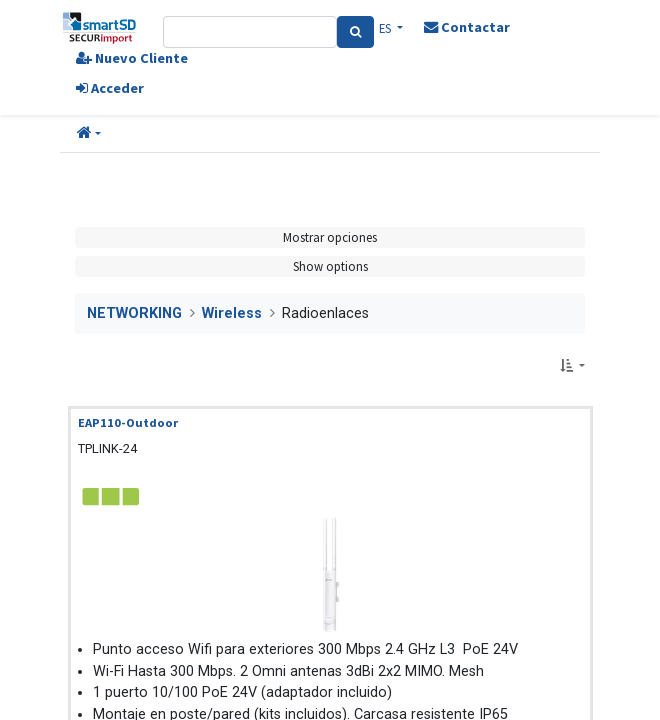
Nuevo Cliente (132, 58)
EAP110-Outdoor (128, 422)
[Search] (355, 32)
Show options (330, 266)
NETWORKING (134, 313)
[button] (89, 134)
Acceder (110, 88)
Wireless (232, 313)
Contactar (467, 27)
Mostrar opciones (330, 237)
